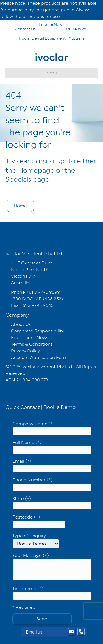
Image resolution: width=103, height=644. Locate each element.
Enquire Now (37, 24)
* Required (24, 607)
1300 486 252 (70, 29)
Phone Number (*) (52, 484)
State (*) (52, 503)
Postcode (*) (39, 521)
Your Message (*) (52, 567)
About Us (21, 324)
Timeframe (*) (52, 593)
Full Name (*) (52, 447)
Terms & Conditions (32, 344)
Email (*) (52, 466)
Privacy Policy (25, 351)
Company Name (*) (52, 428)
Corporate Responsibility (37, 331)
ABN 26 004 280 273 (27, 380)
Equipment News (30, 338)
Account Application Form (39, 357)
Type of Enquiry (36, 541)
